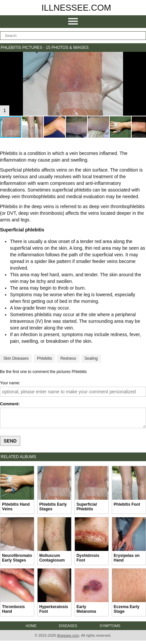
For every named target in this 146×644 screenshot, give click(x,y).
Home (31, 626)
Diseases (68, 626)
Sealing (91, 358)
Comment (9, 404)
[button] (140, 58)
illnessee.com (76, 8)
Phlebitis (44, 358)
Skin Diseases (16, 358)
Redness (68, 358)
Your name (10, 383)
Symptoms (110, 626)
